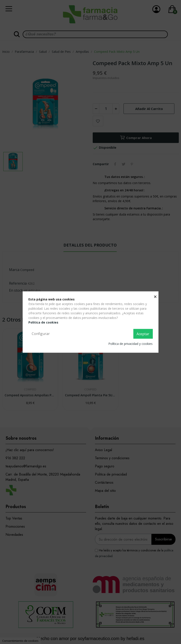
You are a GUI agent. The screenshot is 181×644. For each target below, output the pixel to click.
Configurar (41, 334)
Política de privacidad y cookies (130, 343)
